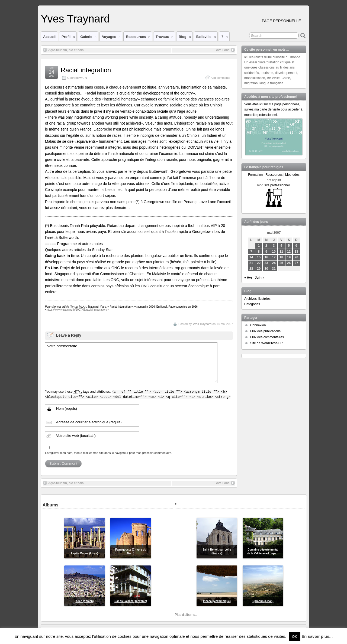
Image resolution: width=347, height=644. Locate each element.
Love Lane (225, 50)
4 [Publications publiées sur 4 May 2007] (281, 246)
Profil (68, 38)
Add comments (220, 78)
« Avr (248, 278)
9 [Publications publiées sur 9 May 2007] (266, 252)
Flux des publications (265, 331)
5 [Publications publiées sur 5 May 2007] (289, 246)
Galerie (89, 38)
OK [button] (295, 637)
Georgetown (75, 78)
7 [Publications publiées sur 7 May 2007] (251, 252)
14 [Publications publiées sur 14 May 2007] (251, 257)
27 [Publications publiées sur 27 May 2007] (296, 263)
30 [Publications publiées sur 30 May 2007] (266, 269)
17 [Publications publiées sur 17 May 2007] (274, 257)
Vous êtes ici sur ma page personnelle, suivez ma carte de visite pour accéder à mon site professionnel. (273, 109)
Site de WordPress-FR (266, 343)
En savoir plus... (317, 636)
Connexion (258, 325)
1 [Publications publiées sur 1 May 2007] (259, 246)
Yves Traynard (75, 19)
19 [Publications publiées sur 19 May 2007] (289, 257)
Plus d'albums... (186, 615)
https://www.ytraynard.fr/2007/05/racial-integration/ (77, 310)
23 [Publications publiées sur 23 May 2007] (266, 263)
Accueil (49, 37)
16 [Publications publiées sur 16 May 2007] (266, 257)
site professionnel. (277, 185)
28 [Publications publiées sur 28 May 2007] (251, 269)
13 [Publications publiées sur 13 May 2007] (296, 252)
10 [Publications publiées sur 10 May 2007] (274, 252)
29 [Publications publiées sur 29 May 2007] (259, 269)
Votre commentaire (131, 363)
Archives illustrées (257, 299)
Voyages (111, 38)
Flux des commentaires (267, 337)
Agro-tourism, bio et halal (64, 50)
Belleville (206, 38)
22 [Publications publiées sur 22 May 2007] (259, 263)
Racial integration (86, 70)
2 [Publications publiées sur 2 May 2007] (266, 246)
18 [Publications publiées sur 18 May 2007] (281, 257)
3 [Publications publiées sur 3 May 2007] (274, 246)
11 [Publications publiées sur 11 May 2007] (281, 252)
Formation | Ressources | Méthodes (274, 175)
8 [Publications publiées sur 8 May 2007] (259, 252)
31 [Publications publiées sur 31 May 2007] (274, 269)
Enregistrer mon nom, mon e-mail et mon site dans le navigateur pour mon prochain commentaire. (109, 453)
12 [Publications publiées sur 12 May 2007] (289, 252)
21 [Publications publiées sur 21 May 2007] (251, 263)
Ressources (138, 38)
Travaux (165, 38)
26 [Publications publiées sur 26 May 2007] (289, 263)
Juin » (260, 278)
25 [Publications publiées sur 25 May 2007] (281, 263)
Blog (185, 38)
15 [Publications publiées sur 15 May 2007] (259, 257)
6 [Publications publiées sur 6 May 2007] (296, 246)
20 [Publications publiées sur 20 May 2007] (296, 257)
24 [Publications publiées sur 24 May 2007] (274, 263)
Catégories (252, 304)
